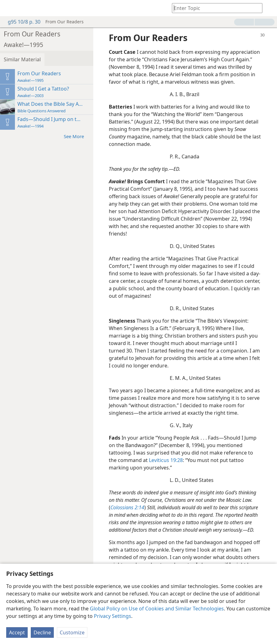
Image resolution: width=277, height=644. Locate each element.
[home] (9, 8)
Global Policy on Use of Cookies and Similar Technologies (157, 609)
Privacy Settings (113, 616)
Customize (72, 632)
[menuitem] (9, 8)
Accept (17, 632)
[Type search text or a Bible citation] (214, 8)
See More (77, 136)
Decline (42, 632)
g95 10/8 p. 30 (21, 22)
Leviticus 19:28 (166, 460)
